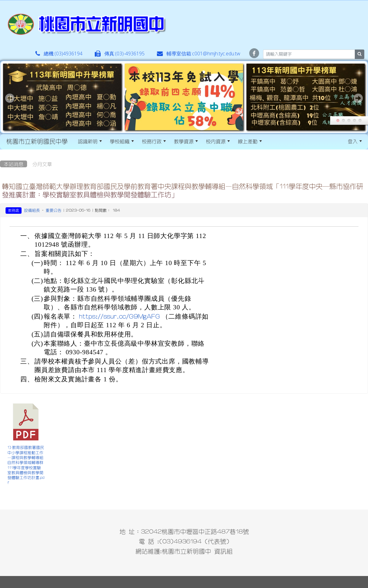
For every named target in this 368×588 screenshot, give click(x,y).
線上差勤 (250, 141)
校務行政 (154, 141)
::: (271, 141)
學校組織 (122, 141)
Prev (10, 98)
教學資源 (186, 141)
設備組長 (32, 210)
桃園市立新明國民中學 (37, 141)
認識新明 (90, 141)
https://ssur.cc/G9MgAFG (119, 316)
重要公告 (54, 210)
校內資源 (218, 141)
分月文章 (42, 164)
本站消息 (14, 164)
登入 (355, 141)
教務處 (14, 210)
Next (358, 98)
